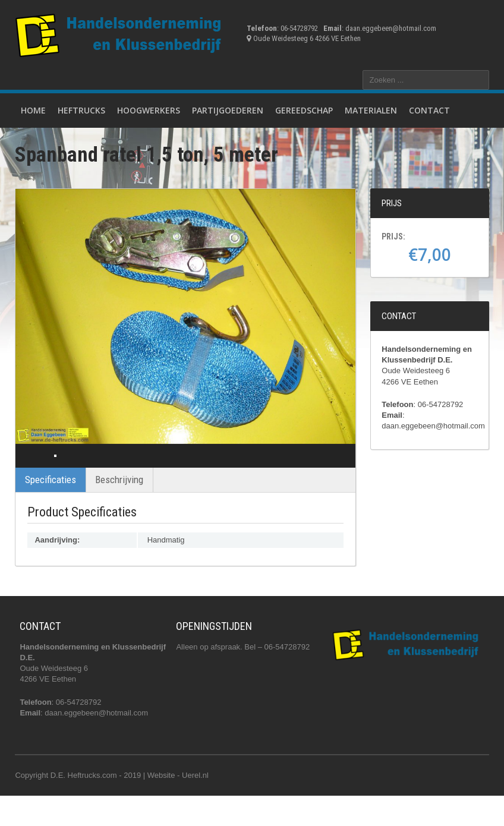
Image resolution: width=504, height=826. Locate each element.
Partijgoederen (228, 110)
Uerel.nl (195, 805)
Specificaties (51, 509)
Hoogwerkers (149, 110)
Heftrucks (81, 110)
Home (33, 110)
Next (336, 471)
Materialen (371, 110)
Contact (429, 110)
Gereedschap (304, 110)
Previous (35, 471)
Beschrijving (119, 509)
